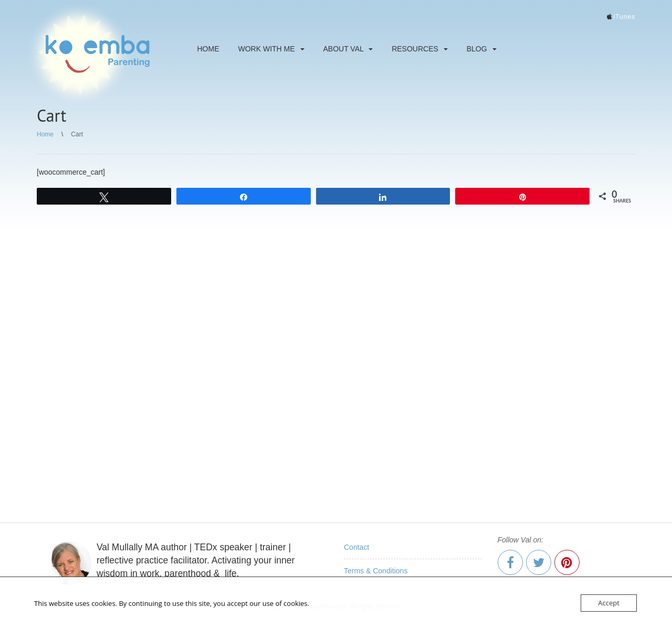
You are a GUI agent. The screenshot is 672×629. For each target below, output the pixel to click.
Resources (420, 49)
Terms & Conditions (376, 571)
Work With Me (271, 49)
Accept (609, 603)
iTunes (624, 17)
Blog (482, 49)
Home (208, 49)
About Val (348, 49)
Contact (356, 547)
